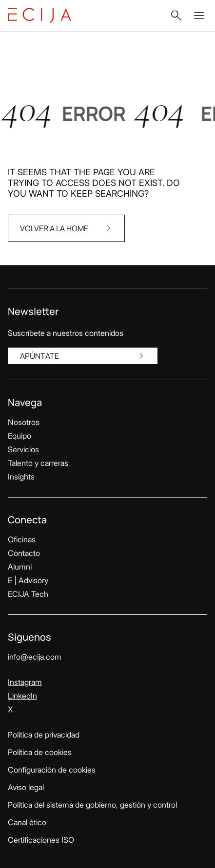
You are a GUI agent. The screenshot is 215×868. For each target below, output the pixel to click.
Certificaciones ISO (41, 840)
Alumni (20, 567)
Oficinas (22, 539)
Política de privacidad (44, 735)
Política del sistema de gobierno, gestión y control (92, 805)
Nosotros (24, 422)
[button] (176, 16)
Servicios (23, 449)
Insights (21, 477)
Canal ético (27, 822)
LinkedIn (22, 696)
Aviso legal (26, 787)
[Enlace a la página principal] (39, 16)
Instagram (25, 682)
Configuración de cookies (52, 770)
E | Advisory (28, 580)
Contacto (24, 553)
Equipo (20, 436)
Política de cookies (40, 752)
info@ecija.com (35, 657)
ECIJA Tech (28, 594)
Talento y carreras (38, 463)
